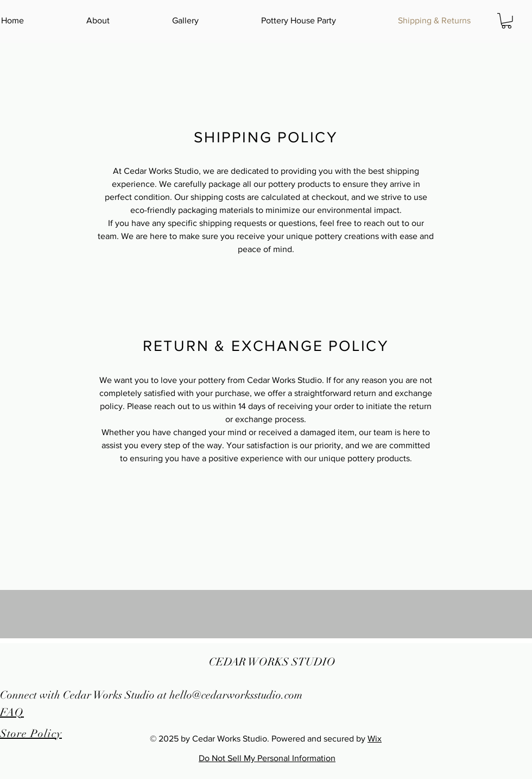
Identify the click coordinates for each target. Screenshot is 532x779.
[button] (506, 21)
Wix (375, 739)
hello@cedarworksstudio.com (236, 695)
